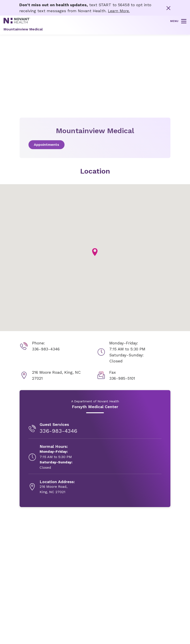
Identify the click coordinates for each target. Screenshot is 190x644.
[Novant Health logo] (17, 22)
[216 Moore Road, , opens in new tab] (57, 487)
